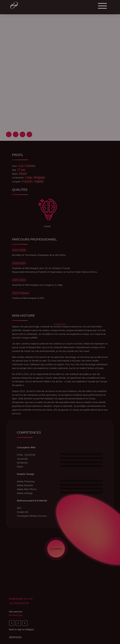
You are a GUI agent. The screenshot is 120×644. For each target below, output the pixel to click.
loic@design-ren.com (21, 599)
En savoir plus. (16, 615)
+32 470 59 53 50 (19, 603)
